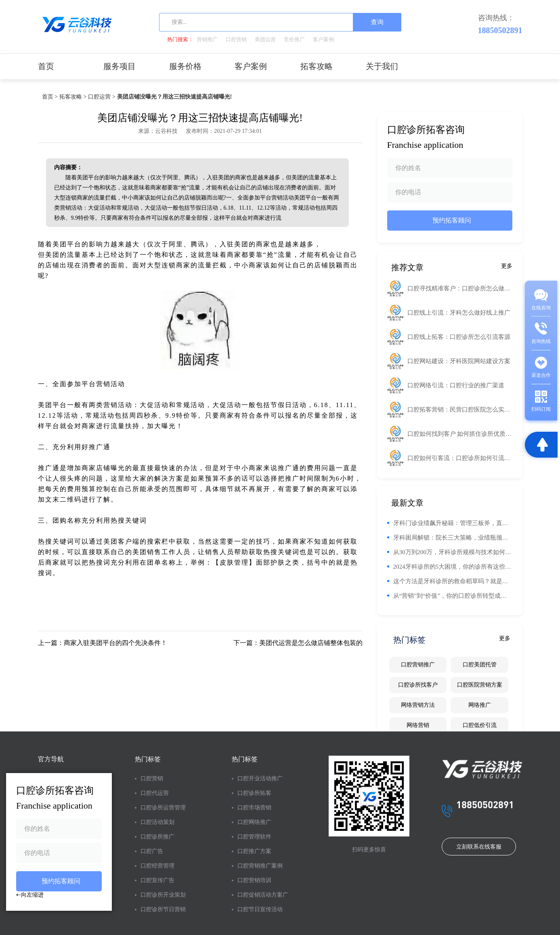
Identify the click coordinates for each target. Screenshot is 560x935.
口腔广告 (152, 851)
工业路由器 (344, 244)
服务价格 (185, 66)
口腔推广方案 (254, 851)
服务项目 (120, 66)
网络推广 (480, 705)
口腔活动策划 (157, 822)
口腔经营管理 (157, 866)
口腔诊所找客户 (418, 685)
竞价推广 (294, 39)
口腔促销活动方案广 (263, 895)
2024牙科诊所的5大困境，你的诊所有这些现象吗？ (453, 567)
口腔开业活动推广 (260, 778)
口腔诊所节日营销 (163, 909)
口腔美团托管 (480, 665)
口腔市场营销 (254, 808)
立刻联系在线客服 (479, 847)
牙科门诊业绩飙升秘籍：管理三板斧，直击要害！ (453, 523)
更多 (507, 266)
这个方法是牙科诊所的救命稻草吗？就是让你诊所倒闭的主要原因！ (453, 581)
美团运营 (265, 39)
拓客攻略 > (73, 97)
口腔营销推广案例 (260, 866)
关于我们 (382, 66)
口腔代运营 (155, 793)
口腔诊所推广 (157, 837)
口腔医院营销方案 (480, 685)
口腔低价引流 (480, 725)
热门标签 (148, 759)
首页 (46, 66)
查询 (377, 22)
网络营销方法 (418, 705)
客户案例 (323, 39)
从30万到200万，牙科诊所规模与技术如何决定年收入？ (453, 552)
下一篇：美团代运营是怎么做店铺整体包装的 (298, 643)
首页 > (50, 97)
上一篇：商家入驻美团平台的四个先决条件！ (103, 643)
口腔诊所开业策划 (163, 895)
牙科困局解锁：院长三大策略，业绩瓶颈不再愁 (453, 538)
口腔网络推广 (254, 822)
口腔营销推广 (418, 665)
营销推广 (207, 39)
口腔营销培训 (254, 880)
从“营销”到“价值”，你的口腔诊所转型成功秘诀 (453, 596)
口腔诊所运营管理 (163, 808)
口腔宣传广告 (157, 880)
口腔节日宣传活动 (260, 909)
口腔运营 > (102, 97)
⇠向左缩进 (30, 895)
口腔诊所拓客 (254, 793)
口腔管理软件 (254, 837)
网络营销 (418, 725)
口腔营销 (236, 39)
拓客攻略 (317, 66)
